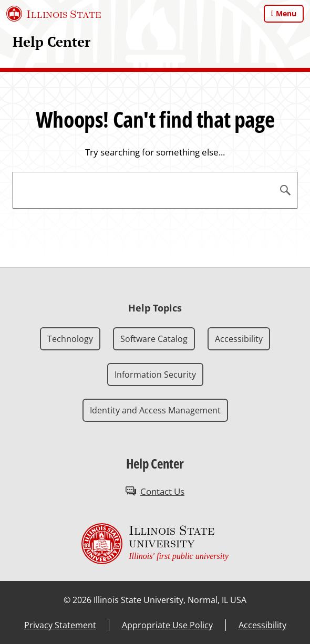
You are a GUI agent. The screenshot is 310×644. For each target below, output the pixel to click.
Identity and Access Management (155, 410)
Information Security (155, 375)
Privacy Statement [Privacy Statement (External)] (60, 625)
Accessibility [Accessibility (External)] (262, 625)
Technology (70, 339)
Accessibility (239, 339)
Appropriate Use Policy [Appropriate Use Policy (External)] (167, 625)
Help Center (51, 42)
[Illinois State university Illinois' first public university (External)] (155, 544)
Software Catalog (154, 339)
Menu (286, 13)
